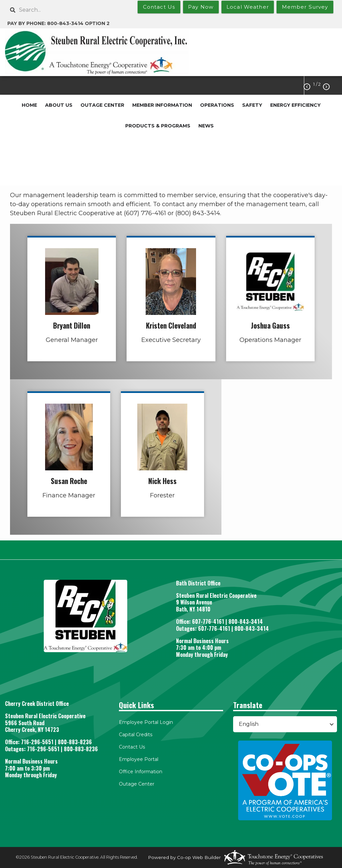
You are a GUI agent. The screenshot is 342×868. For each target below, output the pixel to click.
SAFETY (252, 105)
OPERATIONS (217, 105)
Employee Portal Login (146, 722)
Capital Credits (136, 735)
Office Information (141, 772)
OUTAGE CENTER (102, 105)
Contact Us (132, 747)
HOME (29, 105)
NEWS (206, 126)
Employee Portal (139, 759)
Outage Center (137, 784)
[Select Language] (285, 724)
